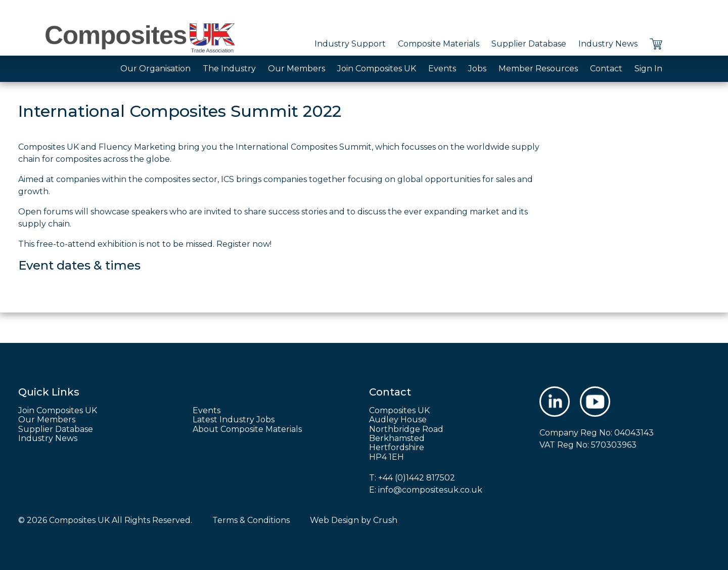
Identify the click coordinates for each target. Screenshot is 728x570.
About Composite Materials (247, 429)
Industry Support (350, 44)
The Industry (229, 69)
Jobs (477, 69)
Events (442, 69)
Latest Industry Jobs (234, 420)
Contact (606, 69)
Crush (385, 520)
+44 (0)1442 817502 (417, 478)
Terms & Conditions (251, 520)
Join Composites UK (377, 69)
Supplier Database (529, 44)
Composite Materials (439, 44)
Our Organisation (155, 69)
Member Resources (538, 69)
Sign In (648, 69)
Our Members (297, 69)
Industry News (608, 44)
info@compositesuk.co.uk (430, 490)
